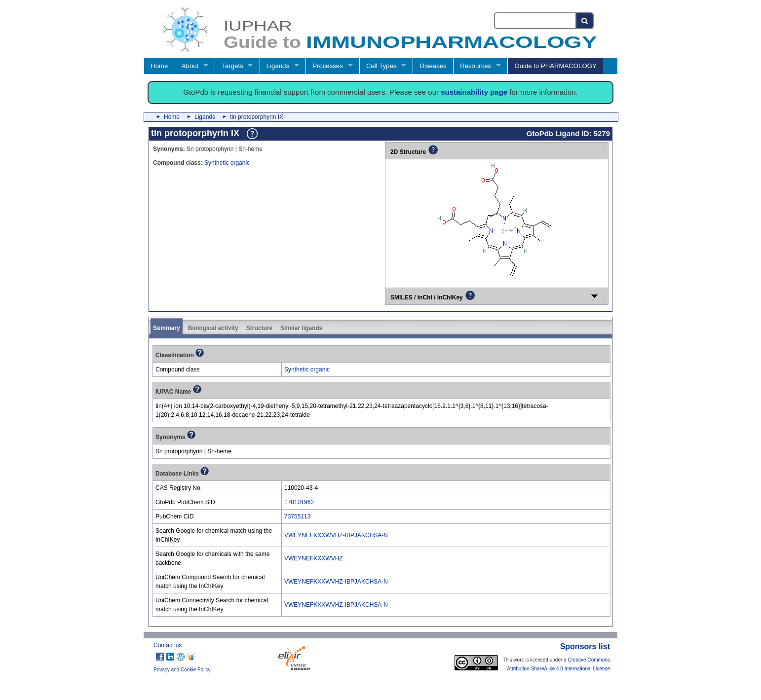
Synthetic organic (227, 163)
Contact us (168, 645)
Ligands (278, 66)
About (190, 66)
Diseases (433, 66)
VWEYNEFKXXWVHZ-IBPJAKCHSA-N (336, 535)
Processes (328, 66)
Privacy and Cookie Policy (182, 670)
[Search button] (585, 21)
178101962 (299, 502)
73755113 (297, 516)
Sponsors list (585, 646)
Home (159, 66)
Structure (259, 328)
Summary (167, 328)
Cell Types (381, 66)
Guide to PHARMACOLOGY (555, 66)
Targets (232, 66)
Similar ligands (301, 328)
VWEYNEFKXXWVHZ (314, 558)
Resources (476, 66)
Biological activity (213, 328)
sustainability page (474, 92)
